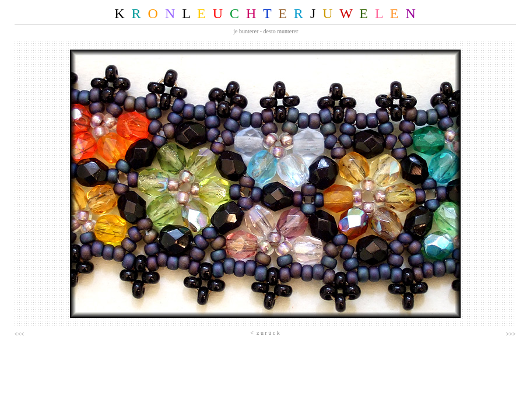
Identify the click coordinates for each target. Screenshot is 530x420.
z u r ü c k (267, 333)
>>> (511, 334)
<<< (20, 334)
